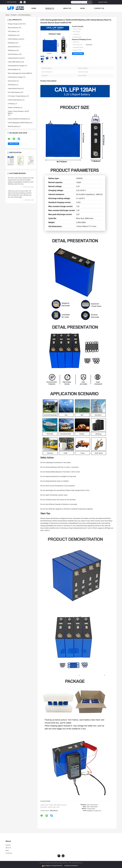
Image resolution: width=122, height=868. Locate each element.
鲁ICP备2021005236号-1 (71, 866)
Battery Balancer (13, 69)
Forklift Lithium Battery (15, 100)
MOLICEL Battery (13, 126)
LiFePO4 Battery (13, 54)
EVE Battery (12, 43)
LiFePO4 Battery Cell (15, 39)
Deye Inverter (12, 81)
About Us (67, 8)
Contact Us (99, 8)
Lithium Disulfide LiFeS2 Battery (18, 119)
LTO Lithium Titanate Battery (17, 96)
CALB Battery (12, 35)
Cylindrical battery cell (15, 58)
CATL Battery (12, 31)
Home (34, 8)
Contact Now (78, 54)
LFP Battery (12, 104)
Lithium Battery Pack (14, 88)
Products (50, 8)
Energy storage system (15, 24)
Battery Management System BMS (19, 73)
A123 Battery (12, 85)
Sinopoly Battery (13, 47)
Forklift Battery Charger (15, 77)
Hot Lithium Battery (24, 15)
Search (90, 2)
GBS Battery (12, 50)
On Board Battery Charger (16, 66)
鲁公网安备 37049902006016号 (53, 866)
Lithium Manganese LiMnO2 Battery (19, 123)
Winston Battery (13, 28)
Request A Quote (103, 2)
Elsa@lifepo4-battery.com (94, 811)
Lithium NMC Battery (14, 62)
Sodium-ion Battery (14, 107)
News (83, 8)
